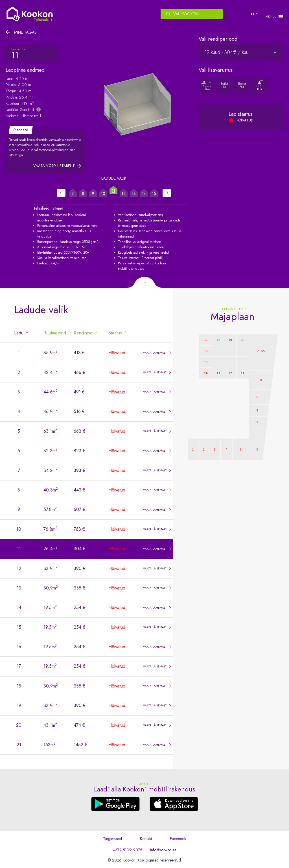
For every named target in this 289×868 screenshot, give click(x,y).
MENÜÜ (271, 17)
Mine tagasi (26, 32)
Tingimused (112, 839)
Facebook (178, 839)
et (253, 14)
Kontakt (146, 839)
